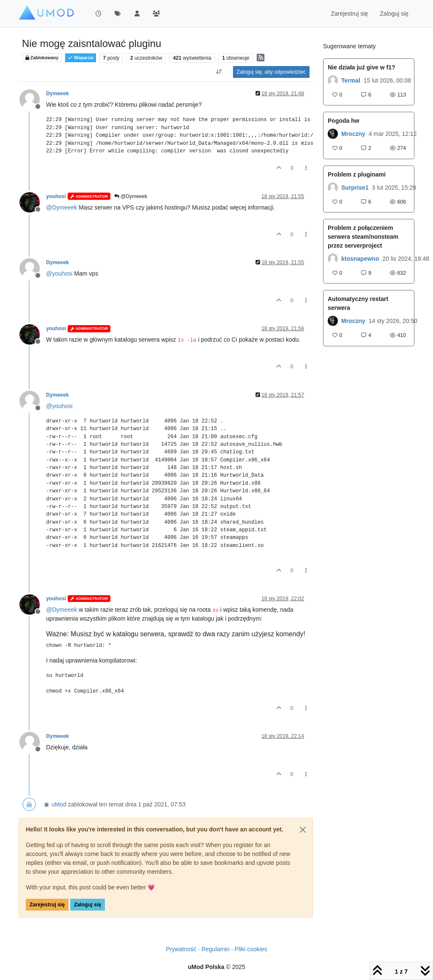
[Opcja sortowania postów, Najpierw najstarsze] (219, 72)
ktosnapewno (360, 259)
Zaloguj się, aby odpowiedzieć (271, 72)
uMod (59, 804)
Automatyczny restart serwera (358, 303)
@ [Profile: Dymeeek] (62, 207)
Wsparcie (81, 58)
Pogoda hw (344, 121)
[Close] (303, 830)
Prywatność (181, 949)
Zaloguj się (88, 905)
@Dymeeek (131, 196)
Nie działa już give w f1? (361, 67)
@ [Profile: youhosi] (59, 273)
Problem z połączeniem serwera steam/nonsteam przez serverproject (363, 237)
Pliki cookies (251, 949)
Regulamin (215, 949)
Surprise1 (355, 188)
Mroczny (353, 134)
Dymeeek (58, 94)
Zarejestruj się (47, 905)
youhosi (56, 196)
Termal (351, 80)
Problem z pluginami (357, 174)
